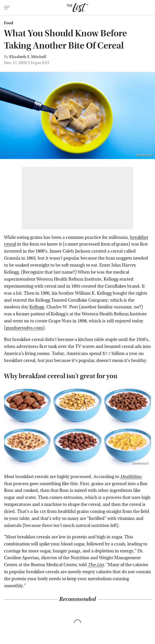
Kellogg (37, 307)
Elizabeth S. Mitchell (28, 57)
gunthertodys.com (24, 328)
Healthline (131, 477)
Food (9, 23)
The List (96, 565)
